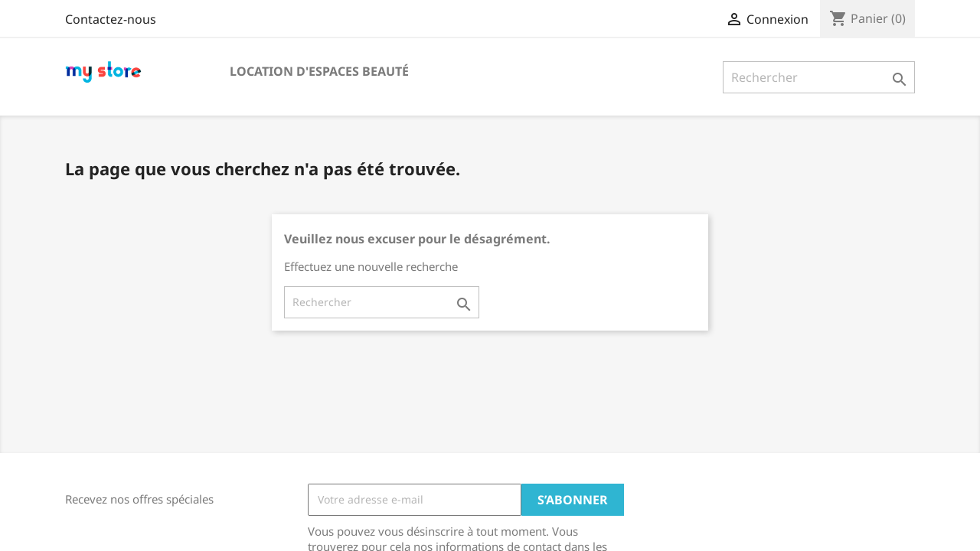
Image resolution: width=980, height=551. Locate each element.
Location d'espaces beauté (319, 71)
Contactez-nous (111, 19)
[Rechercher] (819, 77)
